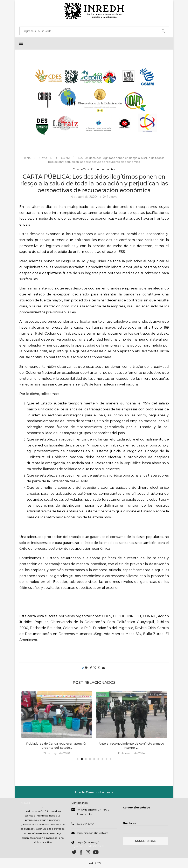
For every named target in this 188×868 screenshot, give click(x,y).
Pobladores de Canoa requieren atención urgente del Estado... (57, 746)
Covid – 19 (46, 158)
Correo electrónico (137, 808)
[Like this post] (86, 668)
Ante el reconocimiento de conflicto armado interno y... (131, 746)
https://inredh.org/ (88, 842)
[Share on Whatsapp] (99, 668)
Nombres (129, 823)
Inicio (27, 158)
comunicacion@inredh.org (93, 833)
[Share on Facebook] (91, 668)
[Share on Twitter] (95, 668)
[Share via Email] (103, 668)
